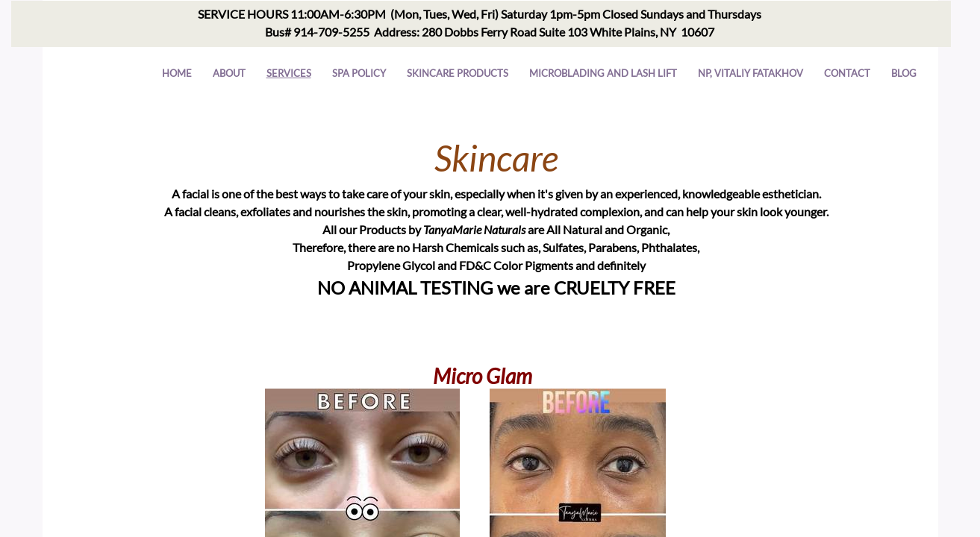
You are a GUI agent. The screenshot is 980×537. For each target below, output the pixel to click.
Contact (847, 73)
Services (289, 73)
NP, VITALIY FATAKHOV (750, 73)
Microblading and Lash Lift (603, 73)
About (229, 73)
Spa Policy (359, 73)
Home (177, 73)
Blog (904, 73)
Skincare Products (458, 73)
